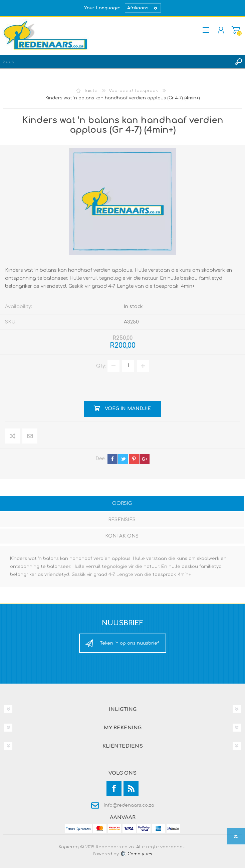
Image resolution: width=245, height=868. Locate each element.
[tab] (122, 504)
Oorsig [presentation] (122, 503)
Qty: (101, 366)
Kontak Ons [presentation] (122, 536)
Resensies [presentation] (122, 520)
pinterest (134, 459)
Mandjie (236, 30)
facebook (112, 459)
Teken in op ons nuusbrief (129, 643)
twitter (123, 459)
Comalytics (136, 854)
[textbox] (116, 62)
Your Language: (102, 8)
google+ (145, 459)
